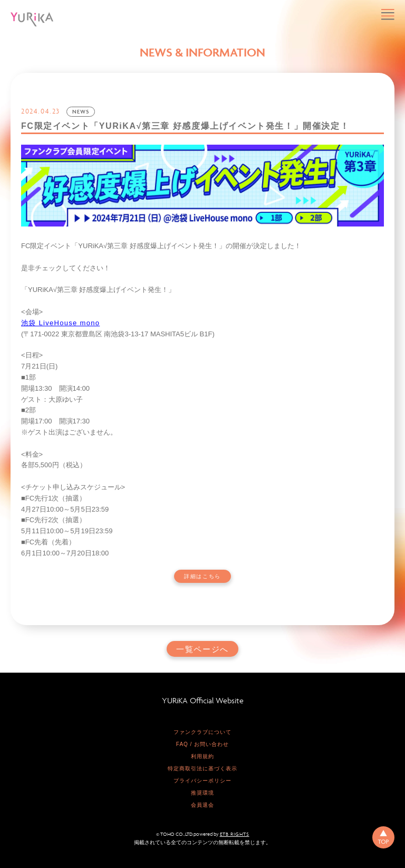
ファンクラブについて (202, 732)
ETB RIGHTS (235, 834)
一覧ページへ (202, 649)
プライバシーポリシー (202, 781)
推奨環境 (202, 793)
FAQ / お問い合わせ (202, 744)
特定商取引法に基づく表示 (202, 768)
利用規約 (202, 756)
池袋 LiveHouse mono (60, 323)
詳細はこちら (202, 577)
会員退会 (202, 805)
